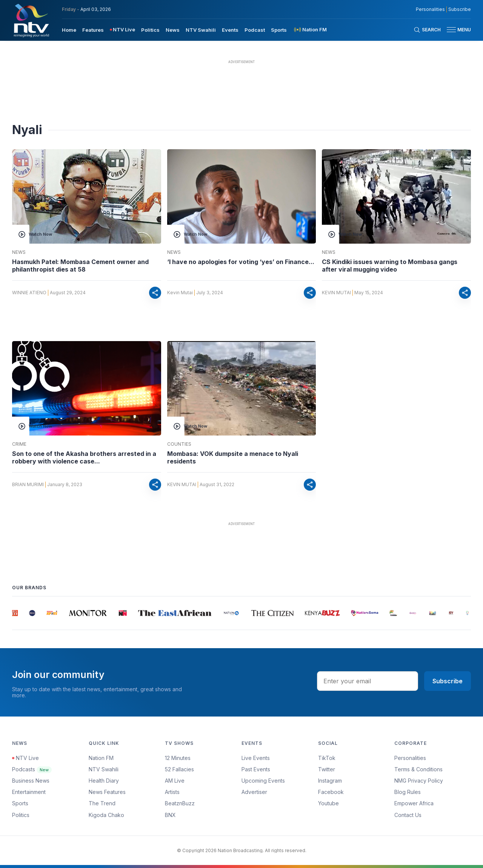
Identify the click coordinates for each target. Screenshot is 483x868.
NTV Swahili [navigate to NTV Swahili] (201, 30)
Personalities (410, 758)
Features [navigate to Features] (93, 30)
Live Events (256, 758)
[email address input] (368, 681)
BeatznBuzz (180, 803)
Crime (19, 444)
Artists (172, 792)
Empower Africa (414, 803)
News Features (107, 792)
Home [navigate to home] (69, 30)
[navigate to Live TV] (122, 30)
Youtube (328, 803)
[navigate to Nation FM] (310, 30)
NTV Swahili (104, 769)
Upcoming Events (263, 781)
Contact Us (408, 815)
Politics (21, 815)
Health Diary (104, 781)
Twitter (327, 769)
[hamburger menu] (451, 30)
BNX (170, 815)
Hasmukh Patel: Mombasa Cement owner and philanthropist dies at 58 (80, 266)
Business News (31, 781)
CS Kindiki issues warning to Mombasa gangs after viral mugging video (390, 266)
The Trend (102, 803)
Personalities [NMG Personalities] (430, 9)
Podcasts (32, 769)
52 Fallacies (179, 769)
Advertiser (254, 792)
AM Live (175, 781)
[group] (15, 613)
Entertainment (29, 792)
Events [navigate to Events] (230, 30)
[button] (456, 30)
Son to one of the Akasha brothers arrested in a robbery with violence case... (84, 457)
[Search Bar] (427, 30)
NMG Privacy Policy (419, 781)
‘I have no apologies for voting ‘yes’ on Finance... (241, 262)
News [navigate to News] (173, 30)
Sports (20, 803)
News (19, 252)
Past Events (256, 769)
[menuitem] (69, 29)
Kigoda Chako (106, 815)
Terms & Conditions (418, 769)
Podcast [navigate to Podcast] (255, 30)
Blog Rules (408, 792)
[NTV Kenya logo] (31, 20)
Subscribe (448, 681)
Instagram (330, 781)
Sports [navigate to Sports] (279, 30)
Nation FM (101, 758)
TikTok (327, 758)
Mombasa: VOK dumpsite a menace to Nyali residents (233, 457)
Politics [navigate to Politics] (150, 30)
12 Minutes (178, 758)
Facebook (331, 792)
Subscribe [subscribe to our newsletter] (460, 9)
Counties (179, 444)
